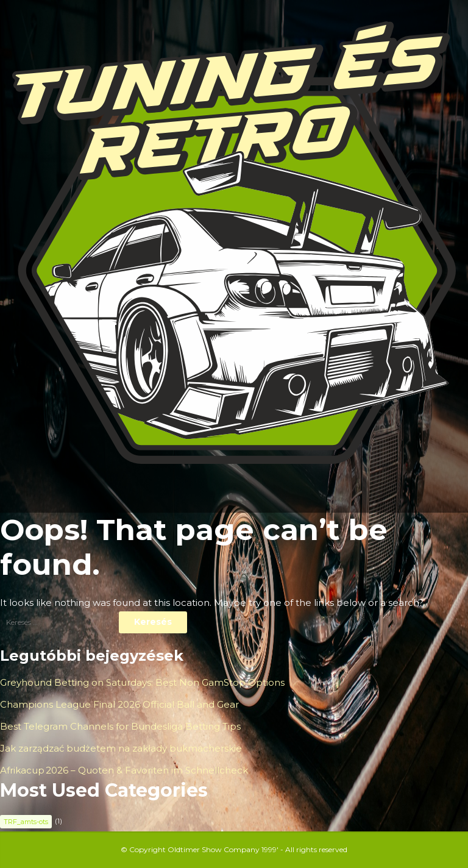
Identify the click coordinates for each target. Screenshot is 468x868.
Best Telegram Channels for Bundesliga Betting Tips (120, 726)
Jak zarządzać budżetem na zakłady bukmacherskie (121, 748)
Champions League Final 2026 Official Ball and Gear (119, 704)
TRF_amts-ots (26, 822)
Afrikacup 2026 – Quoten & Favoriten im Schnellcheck (124, 770)
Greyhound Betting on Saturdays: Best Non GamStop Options (142, 682)
